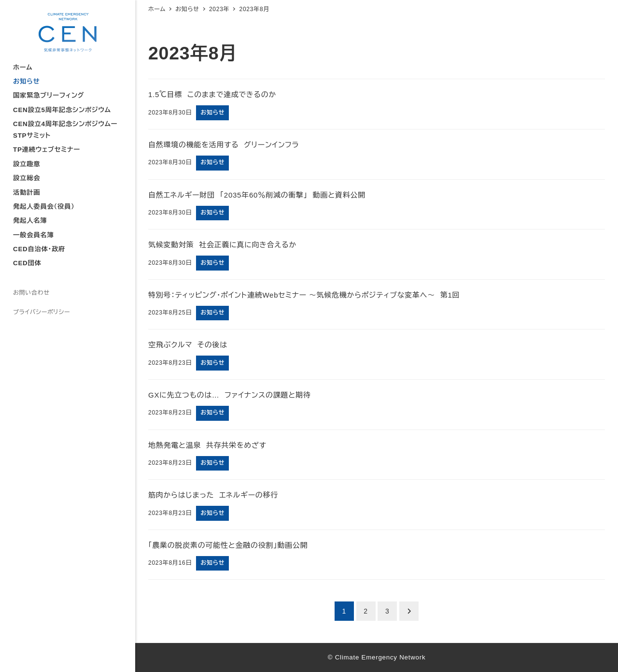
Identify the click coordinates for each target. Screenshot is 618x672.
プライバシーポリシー (42, 312)
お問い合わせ (31, 293)
